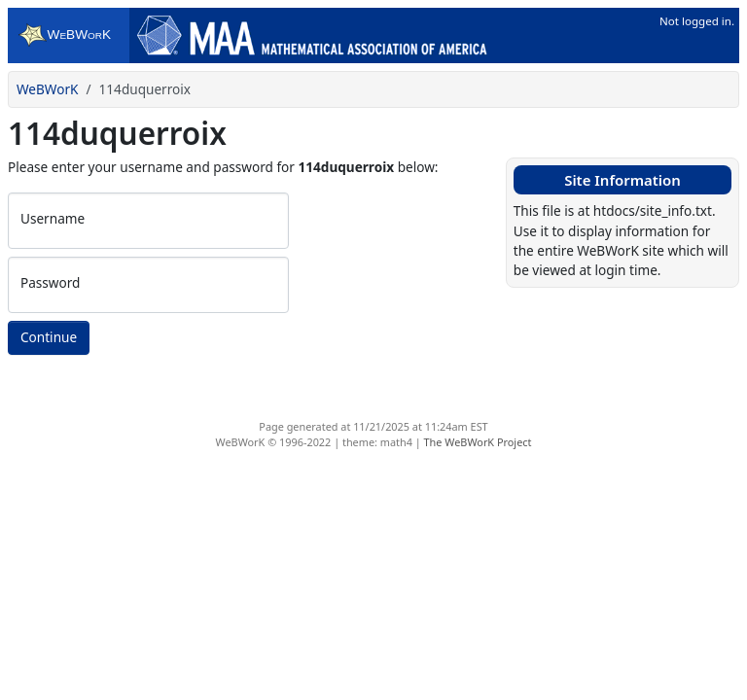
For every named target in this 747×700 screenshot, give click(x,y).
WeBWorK (48, 89)
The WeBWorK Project (478, 442)
